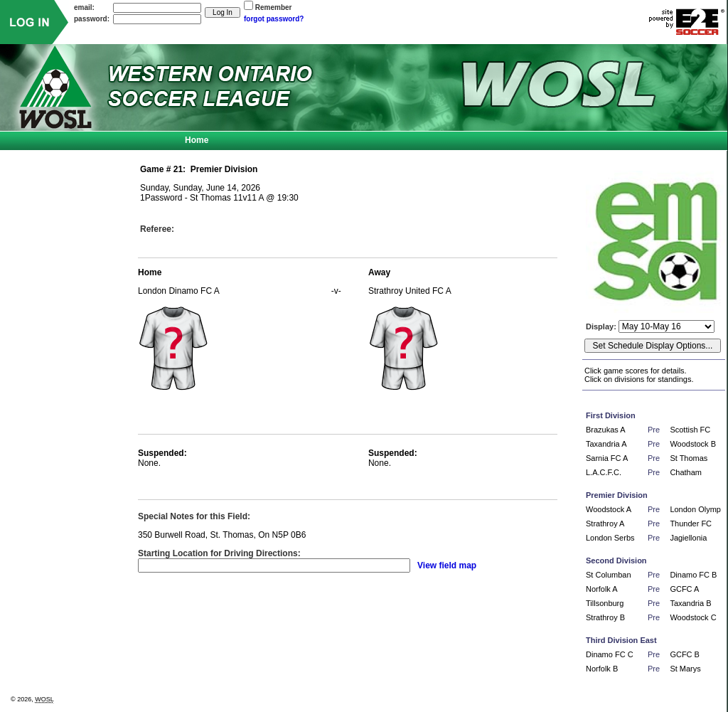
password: (92, 19)
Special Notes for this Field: (194, 516)
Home (197, 140)
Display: (602, 326)
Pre (654, 430)
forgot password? (274, 19)
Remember (274, 7)
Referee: (157, 229)
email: (84, 7)
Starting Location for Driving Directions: (219, 553)
